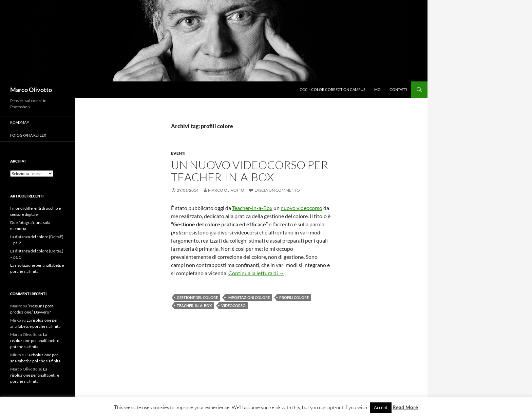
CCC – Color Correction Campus (332, 89)
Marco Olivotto (31, 90)
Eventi (178, 153)
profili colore (294, 297)
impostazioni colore (249, 297)
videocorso (233, 306)
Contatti (398, 89)
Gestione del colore (197, 297)
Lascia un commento (277, 190)
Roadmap (20, 122)
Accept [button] (381, 407)
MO (377, 89)
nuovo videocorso (301, 208)
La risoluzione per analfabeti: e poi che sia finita (35, 340)
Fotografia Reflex (28, 135)
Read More (405, 407)
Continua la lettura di (256, 273)
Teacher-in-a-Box (252, 208)
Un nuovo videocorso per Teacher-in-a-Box (250, 171)
